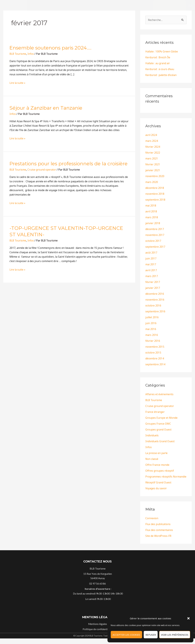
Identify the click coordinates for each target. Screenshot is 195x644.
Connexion (152, 524)
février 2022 (153, 153)
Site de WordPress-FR (158, 541)
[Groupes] (66, 6)
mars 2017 (152, 276)
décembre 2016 (155, 294)
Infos (31, 240)
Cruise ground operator (43, 170)
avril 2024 (151, 135)
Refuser (151, 635)
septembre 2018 (155, 200)
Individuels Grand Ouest (160, 441)
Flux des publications (158, 529)
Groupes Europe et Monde (161, 418)
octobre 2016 (153, 306)
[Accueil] (35, 6)
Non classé (152, 459)
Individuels (152, 436)
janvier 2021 (153, 170)
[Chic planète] (116, 6)
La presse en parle (157, 453)
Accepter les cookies (126, 635)
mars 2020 (152, 182)
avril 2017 (151, 270)
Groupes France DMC (158, 424)
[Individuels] (49, 6)
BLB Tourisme (18, 170)
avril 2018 (151, 212)
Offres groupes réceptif (160, 471)
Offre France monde (157, 465)
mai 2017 (151, 264)
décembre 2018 (155, 188)
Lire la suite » (18, 138)
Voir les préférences (175, 635)
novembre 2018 (155, 194)
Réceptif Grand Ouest (158, 488)
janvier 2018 (153, 223)
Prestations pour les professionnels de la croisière (69, 164)
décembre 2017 (155, 229)
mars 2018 (152, 217)
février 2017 (153, 282)
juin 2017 (151, 259)
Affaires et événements (160, 394)
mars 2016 (152, 335)
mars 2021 (152, 159)
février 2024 (153, 147)
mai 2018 (151, 206)
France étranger (155, 412)
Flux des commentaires (159, 535)
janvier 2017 (153, 288)
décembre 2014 (155, 359)
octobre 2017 (153, 241)
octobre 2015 (153, 353)
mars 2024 (152, 141)
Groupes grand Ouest (158, 430)
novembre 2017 (155, 235)
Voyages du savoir (156, 494)
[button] (188, 618)
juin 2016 (151, 323)
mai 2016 (151, 329)
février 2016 (153, 341)
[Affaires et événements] (91, 6)
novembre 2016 (155, 300)
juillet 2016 (152, 317)
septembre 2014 (155, 364)
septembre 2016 (155, 312)
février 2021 (153, 165)
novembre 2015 (155, 347)
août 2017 (151, 253)
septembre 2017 (155, 247)
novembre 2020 (155, 176)
